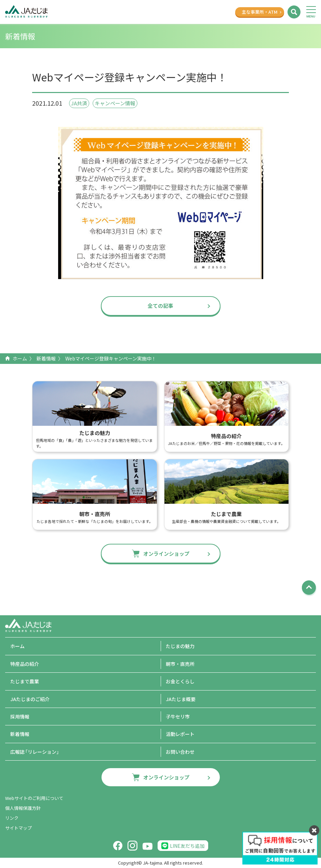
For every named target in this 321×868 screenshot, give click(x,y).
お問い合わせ (180, 752)
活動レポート (180, 734)
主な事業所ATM (260, 12)
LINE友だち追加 (187, 846)
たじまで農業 (25, 681)
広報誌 (36, 752)
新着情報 (46, 358)
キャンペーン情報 (115, 103)
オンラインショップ (166, 554)
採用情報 (20, 716)
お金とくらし (180, 681)
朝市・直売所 (180, 664)
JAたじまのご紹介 (30, 699)
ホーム (20, 358)
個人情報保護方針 (23, 808)
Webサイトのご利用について (34, 798)
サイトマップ (18, 828)
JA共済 (79, 103)
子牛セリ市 (178, 716)
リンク (12, 818)
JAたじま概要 (181, 699)
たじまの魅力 (180, 646)
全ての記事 (160, 306)
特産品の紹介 (25, 664)
